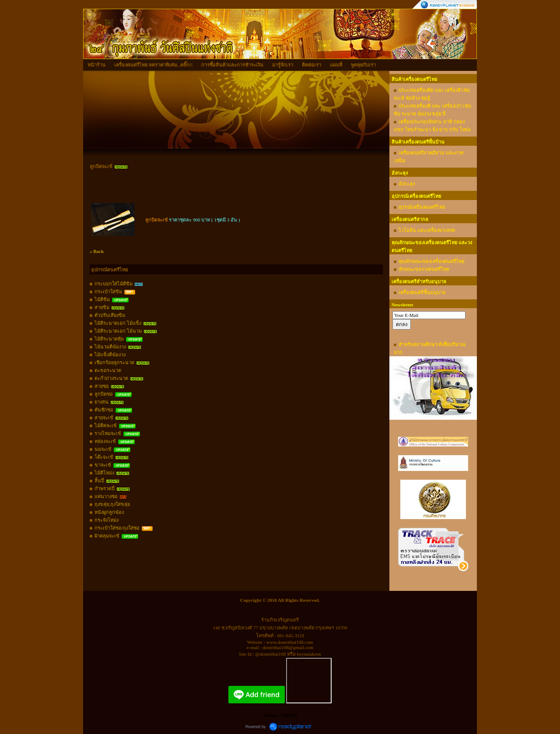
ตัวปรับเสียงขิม (110, 315)
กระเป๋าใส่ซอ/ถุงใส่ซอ (117, 528)
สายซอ (102, 386)
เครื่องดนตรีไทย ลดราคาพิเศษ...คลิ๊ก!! (153, 65)
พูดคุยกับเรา (363, 65)
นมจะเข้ (103, 449)
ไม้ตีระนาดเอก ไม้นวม (118, 331)
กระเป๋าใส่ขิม (108, 291)
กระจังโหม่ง (107, 520)
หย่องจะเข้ (105, 441)
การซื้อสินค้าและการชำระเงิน (232, 65)
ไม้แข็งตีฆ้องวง (110, 355)
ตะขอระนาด (108, 370)
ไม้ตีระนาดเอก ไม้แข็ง (118, 323)
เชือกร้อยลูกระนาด (114, 362)
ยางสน (101, 402)
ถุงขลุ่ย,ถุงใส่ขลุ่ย (112, 504)
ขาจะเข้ (103, 465)
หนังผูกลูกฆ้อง (109, 512)
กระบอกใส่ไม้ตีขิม (114, 284)
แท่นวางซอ (106, 496)
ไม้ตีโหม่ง (104, 473)
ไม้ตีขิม (102, 299)
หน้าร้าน (96, 65)
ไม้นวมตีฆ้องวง (110, 347)
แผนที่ (336, 65)
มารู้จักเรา (283, 65)
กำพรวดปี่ (105, 488)
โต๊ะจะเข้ (104, 457)
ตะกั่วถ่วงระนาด (111, 378)
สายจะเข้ (104, 418)
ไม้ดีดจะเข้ (106, 425)
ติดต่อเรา (311, 65)
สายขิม (102, 307)
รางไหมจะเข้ (108, 433)
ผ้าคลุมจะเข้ (107, 536)
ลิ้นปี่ (99, 481)
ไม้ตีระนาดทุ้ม (109, 339)
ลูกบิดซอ (104, 394)
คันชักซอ (104, 410)
